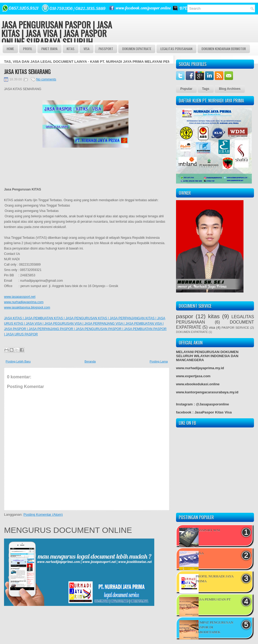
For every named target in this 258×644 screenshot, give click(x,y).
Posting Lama (159, 361)
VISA (87, 49)
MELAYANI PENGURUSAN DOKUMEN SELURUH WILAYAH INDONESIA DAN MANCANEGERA (207, 356)
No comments (46, 79)
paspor (185, 316)
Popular (186, 89)
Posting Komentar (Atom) (43, 515)
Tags (206, 89)
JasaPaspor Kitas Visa (213, 412)
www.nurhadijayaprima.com (24, 302)
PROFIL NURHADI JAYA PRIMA (215, 579)
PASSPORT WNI (208, 530)
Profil (28, 49)
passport (106, 49)
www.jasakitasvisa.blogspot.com (27, 308)
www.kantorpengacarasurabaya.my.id (207, 392)
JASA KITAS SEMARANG (27, 72)
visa (212, 328)
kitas (214, 316)
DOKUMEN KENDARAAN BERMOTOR (224, 49)
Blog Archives (230, 89)
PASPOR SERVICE (235, 328)
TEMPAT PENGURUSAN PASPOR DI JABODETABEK (214, 627)
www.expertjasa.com (193, 376)
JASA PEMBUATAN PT (213, 599)
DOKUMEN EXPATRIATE (137, 49)
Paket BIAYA (49, 49)
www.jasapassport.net (20, 297)
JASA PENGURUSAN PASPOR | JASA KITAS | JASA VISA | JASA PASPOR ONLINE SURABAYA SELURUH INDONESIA (57, 37)
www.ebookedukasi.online (198, 384)
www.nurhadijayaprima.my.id (200, 368)
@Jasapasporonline (212, 404)
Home (10, 49)
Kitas (71, 49)
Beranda (90, 361)
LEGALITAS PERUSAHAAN (176, 49)
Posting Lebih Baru (18, 361)
